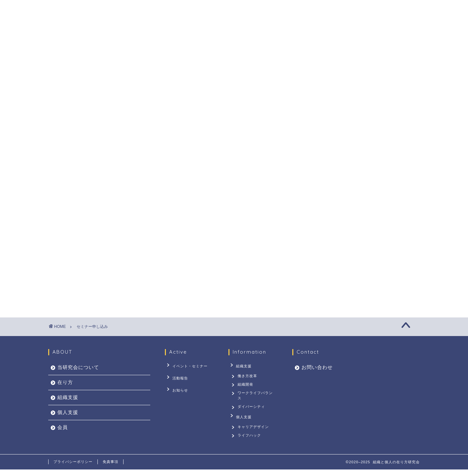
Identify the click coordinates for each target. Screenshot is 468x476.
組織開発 (246, 385)
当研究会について (144, 41)
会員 (292, 41)
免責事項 (110, 468)
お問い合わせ (329, 41)
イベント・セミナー (187, 365)
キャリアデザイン (254, 431)
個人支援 (260, 41)
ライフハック (250, 441)
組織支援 (223, 41)
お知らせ (178, 385)
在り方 (189, 41)
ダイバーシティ (252, 411)
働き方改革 (248, 375)
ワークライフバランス (256, 398)
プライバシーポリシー (73, 468)
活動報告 (178, 375)
